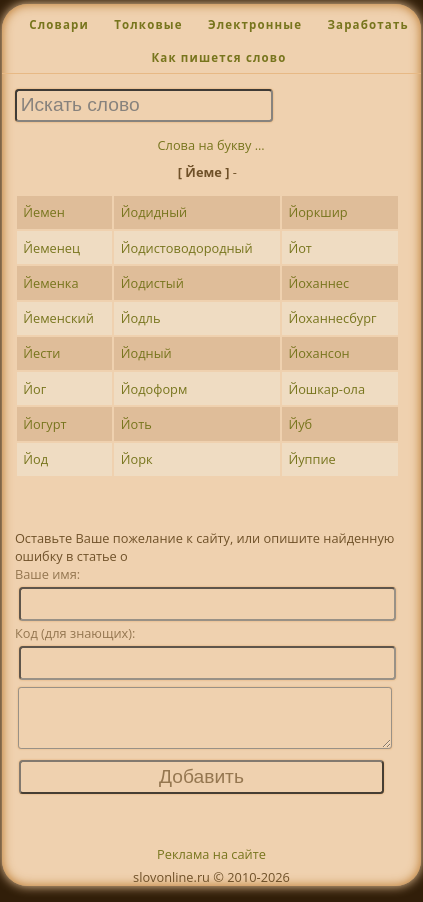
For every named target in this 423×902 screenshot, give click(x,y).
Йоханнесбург (332, 318)
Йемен (44, 212)
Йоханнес (318, 283)
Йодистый (152, 283)
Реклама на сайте (211, 866)
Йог (34, 389)
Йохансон (318, 353)
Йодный (146, 353)
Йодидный (154, 212)
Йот (299, 248)
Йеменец (51, 248)
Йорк (137, 459)
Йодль (141, 318)
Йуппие (311, 459)
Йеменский (58, 318)
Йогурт (44, 424)
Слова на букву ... (211, 145)
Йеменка (50, 283)
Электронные (255, 24)
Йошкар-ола (326, 389)
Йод (35, 459)
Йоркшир (317, 212)
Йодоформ (154, 389)
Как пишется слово (218, 57)
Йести (41, 353)
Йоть (136, 424)
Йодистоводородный (187, 248)
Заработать (367, 24)
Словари (59, 24)
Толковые (148, 24)
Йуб (300, 424)
